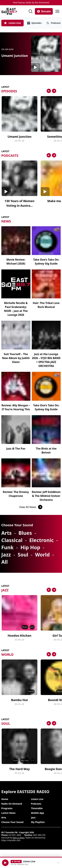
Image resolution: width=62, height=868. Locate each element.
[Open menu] (57, 11)
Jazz (6, 555)
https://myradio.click (11, 840)
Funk (7, 547)
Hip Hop (30, 547)
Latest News (8, 813)
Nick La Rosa (19, 838)
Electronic (41, 540)
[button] (5, 863)
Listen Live (37, 799)
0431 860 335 (39, 835)
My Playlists (38, 822)
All (5, 562)
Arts (6, 533)
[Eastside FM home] (9, 11)
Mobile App (38, 813)
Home (5, 799)
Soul (23, 555)
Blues (25, 533)
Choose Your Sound (12, 822)
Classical (12, 540)
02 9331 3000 (15, 835)
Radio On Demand (12, 804)
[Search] (31, 11)
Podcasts (36, 804)
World (42, 555)
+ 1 (33, 760)
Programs (7, 808)
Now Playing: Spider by (31, 3)
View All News (31, 507)
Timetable (37, 808)
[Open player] (31, 863)
